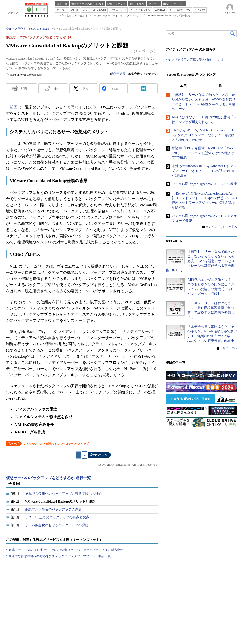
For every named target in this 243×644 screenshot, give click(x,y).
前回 (14, 107)
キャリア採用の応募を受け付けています (196, 60)
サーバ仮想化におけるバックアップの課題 (57, 525)
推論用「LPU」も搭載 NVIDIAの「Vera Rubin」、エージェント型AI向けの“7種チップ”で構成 (204, 153)
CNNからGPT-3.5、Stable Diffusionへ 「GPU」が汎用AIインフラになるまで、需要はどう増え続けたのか (204, 135)
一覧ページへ (228, 348)
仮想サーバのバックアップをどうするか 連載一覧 (48, 478)
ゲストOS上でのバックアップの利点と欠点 (57, 517)
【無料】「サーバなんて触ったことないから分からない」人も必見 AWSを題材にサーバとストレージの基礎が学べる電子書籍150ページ (200, 261)
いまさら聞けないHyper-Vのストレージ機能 (204, 184)
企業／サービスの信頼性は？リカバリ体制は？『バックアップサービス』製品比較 (66, 550)
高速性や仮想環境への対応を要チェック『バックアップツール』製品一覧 (60, 556)
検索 (233, 34)
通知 (56, 88)
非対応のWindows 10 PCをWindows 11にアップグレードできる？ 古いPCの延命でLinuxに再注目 (204, 171)
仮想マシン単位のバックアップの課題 (53, 509)
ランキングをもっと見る (221, 227)
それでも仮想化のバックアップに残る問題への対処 (63, 494)
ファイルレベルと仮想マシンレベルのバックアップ (56, 444)
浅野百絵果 (118, 74)
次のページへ (99, 455)
